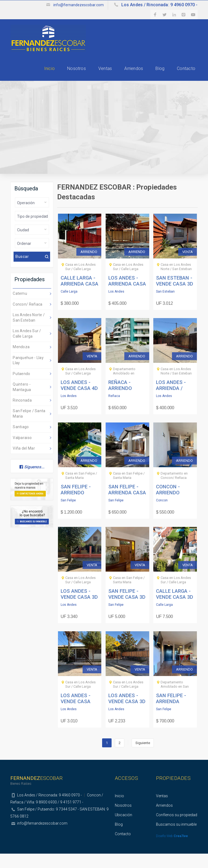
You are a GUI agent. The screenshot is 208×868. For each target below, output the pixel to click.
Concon (162, 515)
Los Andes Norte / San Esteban (29, 332)
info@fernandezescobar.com (70, 5)
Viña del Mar (24, 463)
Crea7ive (181, 850)
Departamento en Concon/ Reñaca (174, 490)
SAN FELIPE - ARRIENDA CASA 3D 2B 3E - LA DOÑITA (127, 507)
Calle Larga (69, 306)
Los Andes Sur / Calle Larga (27, 348)
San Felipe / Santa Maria (29, 428)
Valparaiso (22, 452)
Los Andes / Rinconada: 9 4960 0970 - (155, 5)
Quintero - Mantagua (22, 401)
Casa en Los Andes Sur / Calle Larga (80, 281)
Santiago (21, 441)
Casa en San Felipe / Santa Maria (81, 490)
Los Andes (116, 306)
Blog (157, 76)
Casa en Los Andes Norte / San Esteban (176, 281)
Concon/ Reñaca (27, 319)
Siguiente (143, 757)
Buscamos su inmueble (176, 839)
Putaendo (21, 388)
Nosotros (54, 76)
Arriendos (124, 76)
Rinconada (22, 415)
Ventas (89, 76)
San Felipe (68, 515)
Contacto (189, 76)
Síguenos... (32, 481)
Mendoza (21, 361)
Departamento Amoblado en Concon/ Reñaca (126, 388)
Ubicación (123, 829)
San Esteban (165, 306)
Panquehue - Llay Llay (28, 375)
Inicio (20, 76)
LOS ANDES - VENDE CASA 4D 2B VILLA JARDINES (79, 402)
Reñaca (114, 410)
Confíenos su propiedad (177, 829)
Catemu (20, 308)
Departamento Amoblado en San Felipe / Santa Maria (176, 701)
